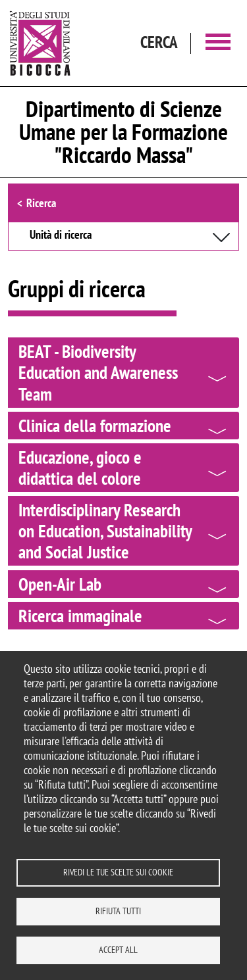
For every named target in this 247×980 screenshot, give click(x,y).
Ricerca (41, 203)
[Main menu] (218, 43)
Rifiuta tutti (118, 911)
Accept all (118, 950)
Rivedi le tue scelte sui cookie (118, 872)
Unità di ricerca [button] (61, 235)
